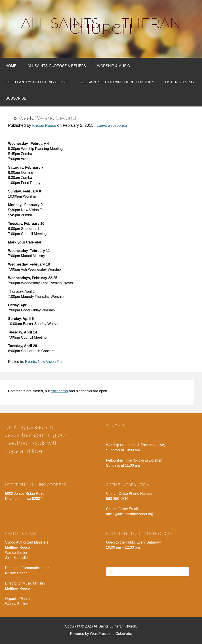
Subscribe (16, 98)
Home (11, 66)
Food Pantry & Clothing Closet (37, 82)
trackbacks (59, 391)
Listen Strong (180, 82)
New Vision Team (52, 362)
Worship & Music (113, 66)
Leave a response (112, 126)
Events (31, 362)
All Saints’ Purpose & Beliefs (57, 66)
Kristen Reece (44, 126)
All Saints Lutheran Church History (117, 82)
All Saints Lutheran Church (101, 26)
